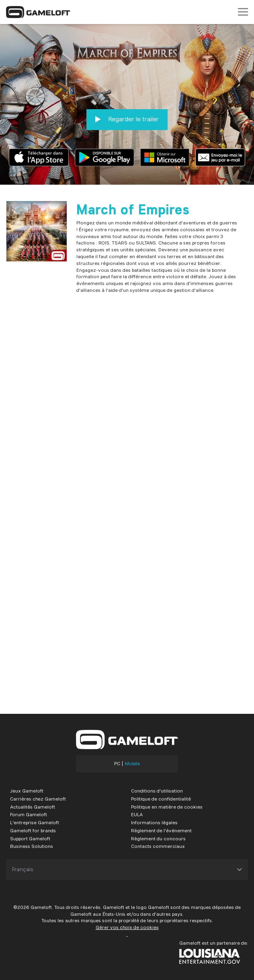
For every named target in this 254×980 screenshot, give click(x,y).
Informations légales (154, 822)
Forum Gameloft (29, 814)
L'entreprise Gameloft (35, 822)
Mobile (132, 764)
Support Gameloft (30, 838)
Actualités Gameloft (33, 807)
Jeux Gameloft (27, 791)
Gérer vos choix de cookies (127, 927)
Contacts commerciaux (158, 846)
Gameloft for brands (33, 830)
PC (117, 764)
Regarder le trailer (127, 119)
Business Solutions (32, 846)
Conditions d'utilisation (157, 791)
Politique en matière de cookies (167, 807)
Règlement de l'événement (161, 830)
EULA (137, 814)
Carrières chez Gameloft (38, 799)
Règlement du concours (158, 838)
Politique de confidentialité (161, 799)
